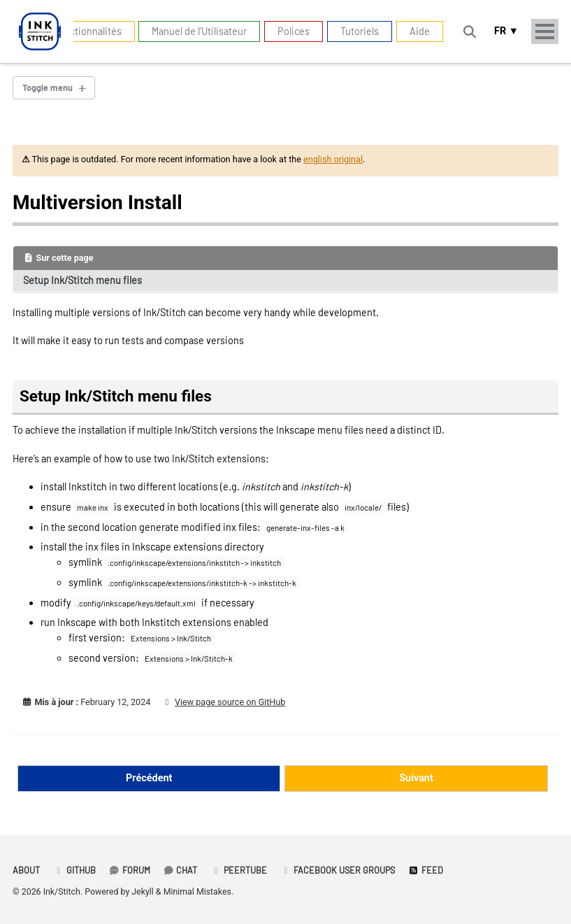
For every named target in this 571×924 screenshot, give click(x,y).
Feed (426, 870)
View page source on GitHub (230, 702)
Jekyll (143, 892)
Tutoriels (360, 31)
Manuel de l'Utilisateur (199, 31)
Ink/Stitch (62, 892)
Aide (420, 31)
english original (333, 159)
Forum (130, 870)
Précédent (149, 778)
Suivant (416, 778)
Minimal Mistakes (197, 892)
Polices (294, 31)
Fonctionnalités (88, 31)
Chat (181, 870)
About (26, 870)
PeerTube (239, 870)
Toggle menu (48, 87)
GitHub (74, 870)
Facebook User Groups (338, 870)
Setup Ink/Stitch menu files (82, 280)
